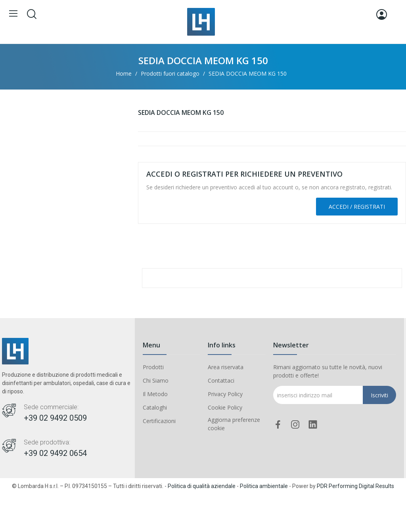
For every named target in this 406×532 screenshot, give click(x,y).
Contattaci (221, 380)
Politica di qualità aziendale (202, 486)
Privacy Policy (225, 394)
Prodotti (153, 367)
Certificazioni (159, 421)
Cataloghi (155, 407)
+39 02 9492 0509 (55, 418)
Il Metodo (155, 394)
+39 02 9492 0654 (55, 453)
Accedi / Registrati (357, 207)
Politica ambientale (264, 486)
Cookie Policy (225, 407)
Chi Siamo (156, 380)
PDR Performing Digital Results (355, 486)
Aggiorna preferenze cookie (234, 424)
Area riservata (226, 367)
